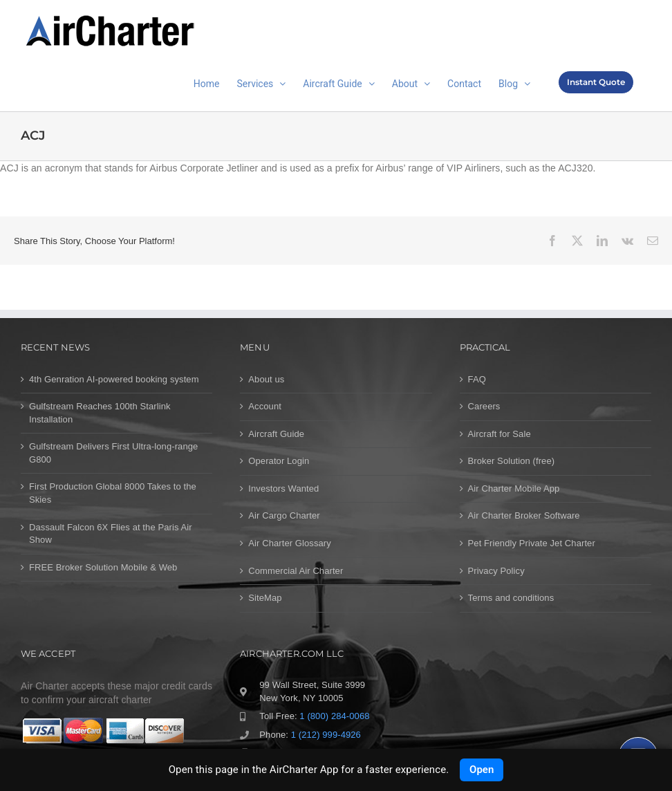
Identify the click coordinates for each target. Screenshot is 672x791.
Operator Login (279, 461)
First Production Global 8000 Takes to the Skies (113, 493)
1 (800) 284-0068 (334, 716)
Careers (484, 406)
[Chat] (638, 757)
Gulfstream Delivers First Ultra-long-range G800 (113, 453)
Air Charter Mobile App (514, 488)
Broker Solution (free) (512, 461)
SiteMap (265, 598)
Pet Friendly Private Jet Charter (532, 543)
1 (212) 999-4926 (326, 735)
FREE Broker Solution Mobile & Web (103, 567)
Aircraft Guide (276, 434)
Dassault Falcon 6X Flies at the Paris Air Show (111, 534)
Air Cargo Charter (284, 515)
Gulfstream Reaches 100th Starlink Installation (100, 413)
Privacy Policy (496, 571)
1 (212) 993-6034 (315, 753)
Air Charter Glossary (290, 543)
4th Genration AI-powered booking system (114, 379)
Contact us (309, 771)
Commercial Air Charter (296, 571)
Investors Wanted (283, 488)
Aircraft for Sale (500, 434)
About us (266, 379)
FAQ (477, 379)
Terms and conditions (511, 598)
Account (265, 406)
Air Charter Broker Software (524, 515)
